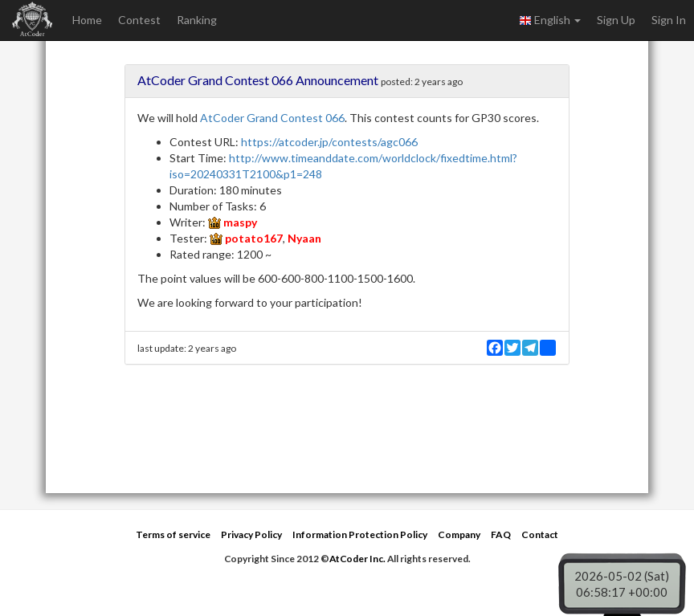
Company (459, 534)
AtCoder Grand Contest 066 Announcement (258, 80)
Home (87, 20)
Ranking (197, 20)
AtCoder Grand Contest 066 (272, 118)
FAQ (501, 534)
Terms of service (173, 534)
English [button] (550, 20)
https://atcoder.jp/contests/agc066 (329, 142)
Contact (540, 534)
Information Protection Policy (360, 534)
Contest (139, 20)
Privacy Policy (251, 534)
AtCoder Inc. (357, 559)
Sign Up (616, 20)
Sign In (669, 20)
